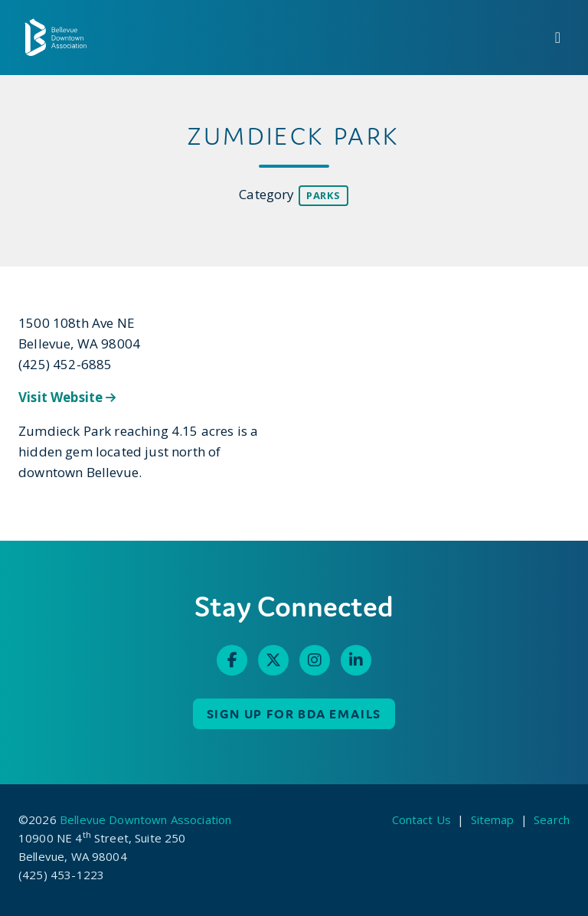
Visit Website (67, 397)
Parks (323, 195)
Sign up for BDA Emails (294, 714)
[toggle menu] (558, 38)
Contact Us (422, 819)
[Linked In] (356, 660)
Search (552, 819)
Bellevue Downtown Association (145, 819)
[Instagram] (315, 660)
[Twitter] (273, 660)
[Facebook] (232, 660)
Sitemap (493, 819)
